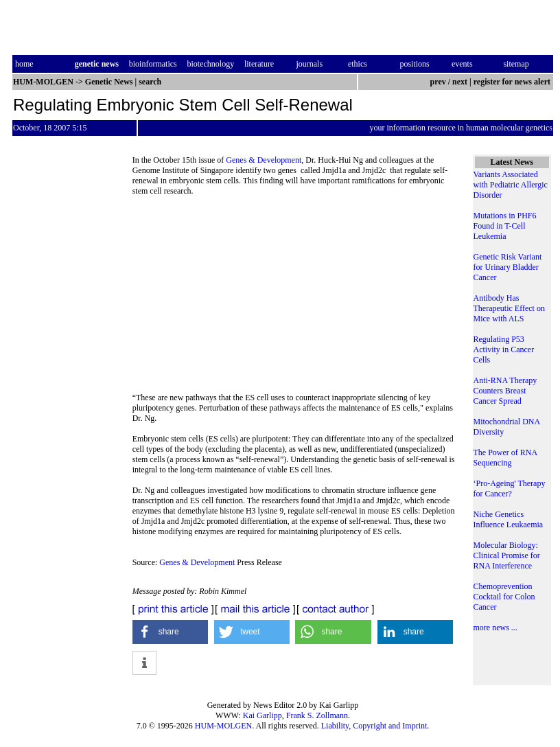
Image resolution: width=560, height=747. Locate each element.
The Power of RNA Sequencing (505, 458)
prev (438, 82)
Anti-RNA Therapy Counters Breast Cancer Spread (505, 391)
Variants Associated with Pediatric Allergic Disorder (511, 185)
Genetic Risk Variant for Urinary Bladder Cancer (508, 267)
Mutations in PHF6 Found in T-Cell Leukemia (505, 226)
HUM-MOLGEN (223, 726)
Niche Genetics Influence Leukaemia (509, 519)
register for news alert (513, 82)
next (460, 82)
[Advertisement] (296, 299)
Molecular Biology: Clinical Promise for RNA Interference (507, 555)
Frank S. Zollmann (317, 715)
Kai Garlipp (262, 715)
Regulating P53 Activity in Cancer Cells (504, 349)
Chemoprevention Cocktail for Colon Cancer (504, 597)
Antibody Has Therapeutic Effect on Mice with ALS (509, 308)
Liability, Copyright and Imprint (374, 726)
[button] (171, 632)
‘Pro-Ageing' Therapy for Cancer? (510, 489)
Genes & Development (264, 160)
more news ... (495, 628)
